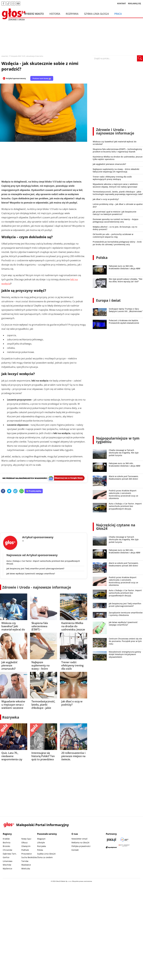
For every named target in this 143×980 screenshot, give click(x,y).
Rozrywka (72, 14)
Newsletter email (79, 839)
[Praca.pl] (111, 840)
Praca (118, 14)
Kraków (6, 839)
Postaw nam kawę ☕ (42, 78)
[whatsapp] (22, 491)
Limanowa (8, 861)
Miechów (7, 865)
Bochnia (7, 843)
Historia (55, 14)
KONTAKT (122, 3)
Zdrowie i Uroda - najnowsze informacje (37, 587)
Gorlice (6, 857)
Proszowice (27, 854)
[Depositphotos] (111, 847)
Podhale (25, 850)
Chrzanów (7, 850)
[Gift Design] (124, 847)
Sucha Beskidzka (29, 857)
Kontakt (75, 850)
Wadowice (26, 865)
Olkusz (25, 843)
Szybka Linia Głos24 (96, 14)
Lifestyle (41, 843)
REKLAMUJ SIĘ (134, 3)
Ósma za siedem (45, 857)
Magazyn (41, 839)
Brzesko (6, 846)
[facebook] (3, 491)
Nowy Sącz (26, 839)
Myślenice (7, 869)
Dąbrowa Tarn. (10, 854)
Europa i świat (108, 300)
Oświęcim (26, 846)
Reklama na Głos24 (80, 843)
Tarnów (25, 861)
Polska (102, 257)
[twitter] (9, 491)
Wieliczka (26, 869)
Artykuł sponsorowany (16, 78)
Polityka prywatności (81, 846)
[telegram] (15, 491)
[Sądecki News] (124, 840)
